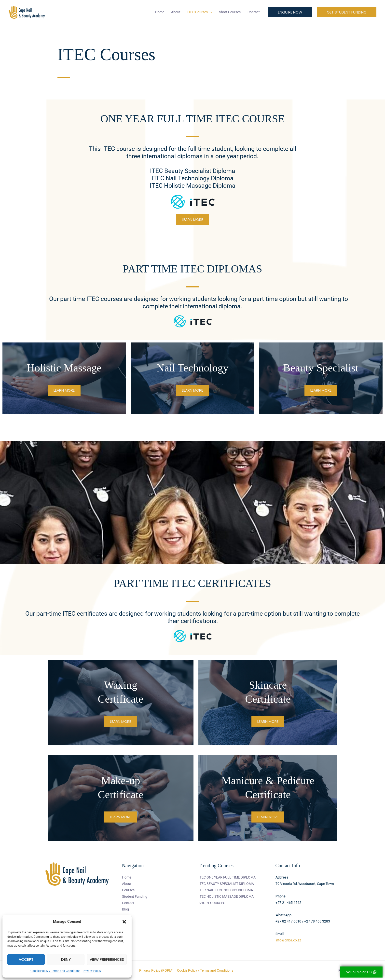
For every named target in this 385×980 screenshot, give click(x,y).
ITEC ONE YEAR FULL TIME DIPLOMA (227, 877)
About (176, 12)
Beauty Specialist (321, 368)
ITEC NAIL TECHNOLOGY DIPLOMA (226, 890)
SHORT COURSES (212, 903)
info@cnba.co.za (289, 940)
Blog (125, 909)
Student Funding (135, 896)
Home (160, 12)
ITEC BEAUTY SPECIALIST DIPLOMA (226, 884)
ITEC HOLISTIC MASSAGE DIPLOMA (226, 896)
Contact (254, 12)
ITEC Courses (198, 12)
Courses (128, 890)
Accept (26, 959)
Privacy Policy (92, 971)
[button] (124, 922)
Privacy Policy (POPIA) (156, 970)
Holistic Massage (64, 368)
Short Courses (230, 12)
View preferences (107, 959)
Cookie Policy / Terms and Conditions (55, 971)
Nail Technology (192, 368)
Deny (66, 959)
